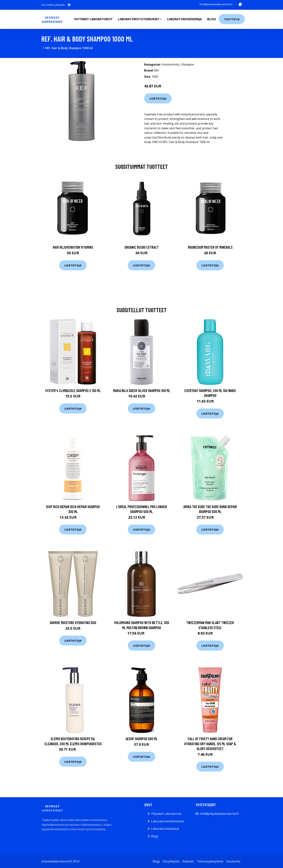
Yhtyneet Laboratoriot (166, 814)
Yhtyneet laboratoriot (93, 19)
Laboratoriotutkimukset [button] (139, 19)
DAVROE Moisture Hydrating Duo (73, 623)
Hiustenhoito (171, 64)
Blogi (212, 19)
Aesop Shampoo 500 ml (142, 739)
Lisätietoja (158, 98)
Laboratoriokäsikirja (184, 19)
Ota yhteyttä (171, 861)
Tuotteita (232, 19)
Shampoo (188, 64)
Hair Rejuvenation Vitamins (73, 247)
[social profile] (69, 5)
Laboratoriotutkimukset (167, 821)
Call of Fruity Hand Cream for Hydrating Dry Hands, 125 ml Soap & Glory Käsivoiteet (210, 744)
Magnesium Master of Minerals (210, 247)
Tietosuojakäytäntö (210, 861)
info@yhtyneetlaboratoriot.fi (216, 4)
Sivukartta (233, 861)
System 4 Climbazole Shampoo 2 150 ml (73, 390)
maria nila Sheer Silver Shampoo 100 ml (142, 390)
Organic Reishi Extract (142, 247)
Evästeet (188, 861)
